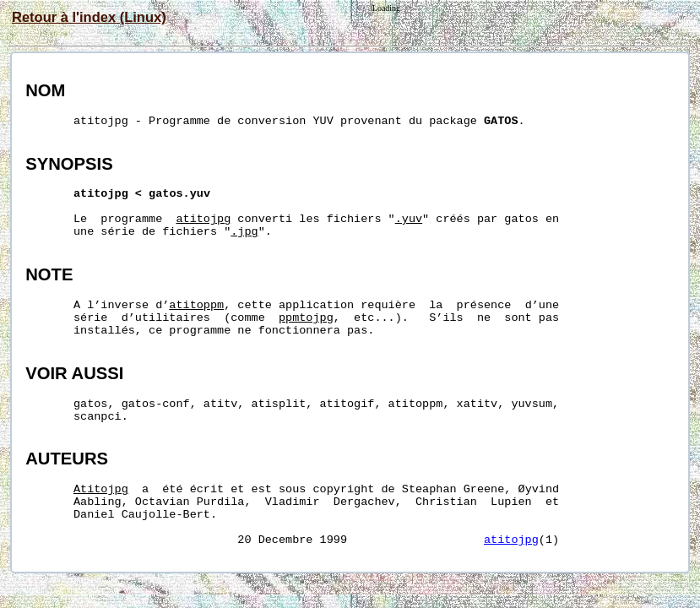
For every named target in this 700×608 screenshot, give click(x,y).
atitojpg (511, 540)
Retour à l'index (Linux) (89, 17)
